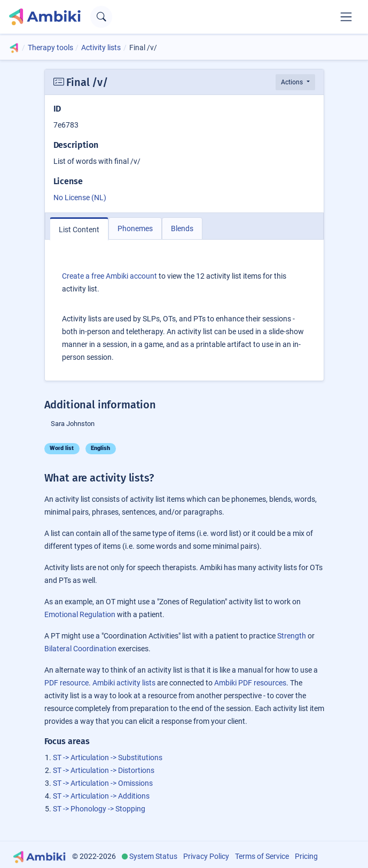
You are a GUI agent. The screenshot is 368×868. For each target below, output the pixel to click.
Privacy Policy (206, 856)
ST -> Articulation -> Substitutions (108, 757)
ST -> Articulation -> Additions (101, 796)
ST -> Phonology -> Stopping (99, 809)
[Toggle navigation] (346, 17)
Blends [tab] (182, 228)
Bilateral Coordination (80, 649)
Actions (293, 82)
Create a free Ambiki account (109, 276)
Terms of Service (262, 856)
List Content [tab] (79, 230)
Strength (292, 636)
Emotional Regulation (80, 614)
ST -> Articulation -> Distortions (104, 770)
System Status (153, 856)
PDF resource (66, 683)
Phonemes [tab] (135, 228)
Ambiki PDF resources (250, 683)
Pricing (306, 856)
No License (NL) (80, 198)
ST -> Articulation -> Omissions (103, 783)
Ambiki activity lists (124, 683)
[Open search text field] (101, 17)
